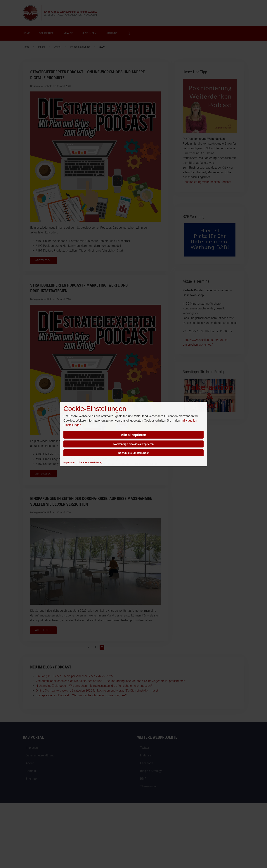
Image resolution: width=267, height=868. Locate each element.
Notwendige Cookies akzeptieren (134, 444)
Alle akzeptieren (133, 435)
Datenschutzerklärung (91, 462)
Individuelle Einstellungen (134, 453)
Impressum (69, 462)
